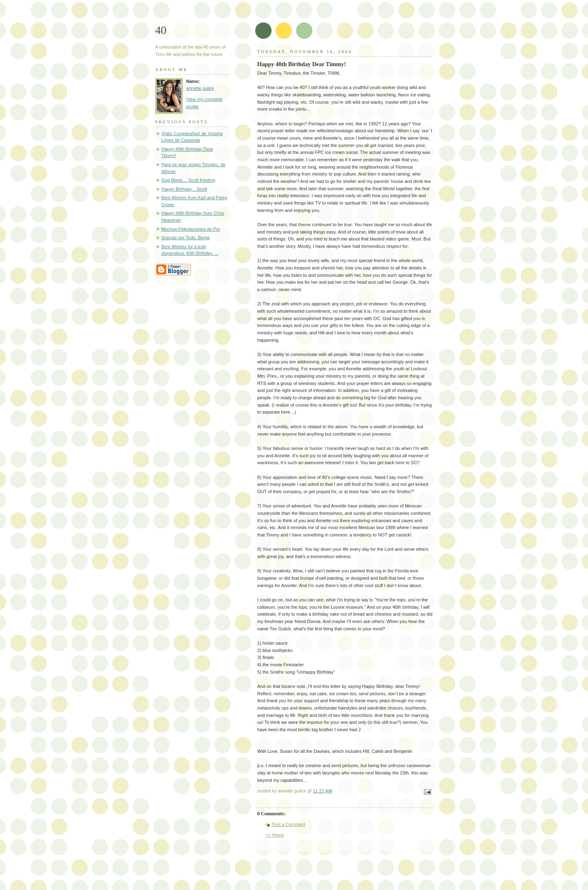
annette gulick (200, 88)
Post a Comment (288, 824)
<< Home (275, 835)
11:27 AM (323, 791)
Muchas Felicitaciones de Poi (190, 229)
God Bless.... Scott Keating (188, 180)
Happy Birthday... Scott (184, 189)
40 (161, 30)
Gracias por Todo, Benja (185, 238)
